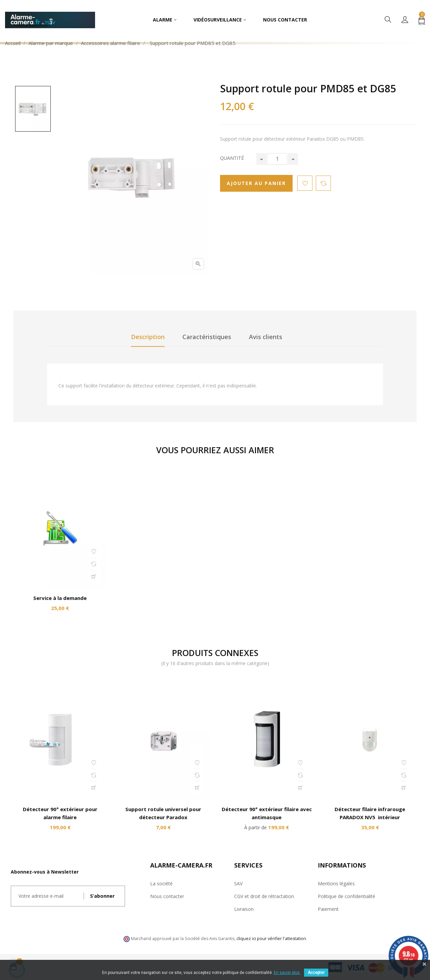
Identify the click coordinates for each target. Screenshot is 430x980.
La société (161, 883)
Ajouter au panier (256, 183)
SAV (238, 883)
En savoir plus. (287, 973)
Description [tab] (148, 337)
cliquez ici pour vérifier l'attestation (271, 939)
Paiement (328, 909)
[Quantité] (277, 159)
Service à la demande (60, 598)
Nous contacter (167, 896)
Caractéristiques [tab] (207, 337)
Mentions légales (336, 883)
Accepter (316, 973)
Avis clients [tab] (266, 337)
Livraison (244, 909)
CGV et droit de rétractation (264, 896)
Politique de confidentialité (347, 896)
